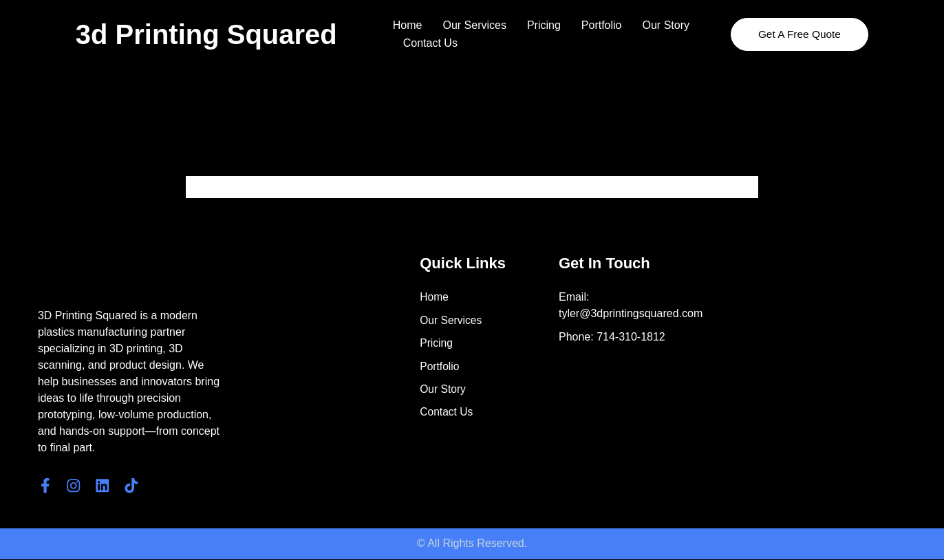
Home (408, 25)
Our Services (474, 25)
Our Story (666, 25)
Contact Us (430, 43)
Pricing (544, 25)
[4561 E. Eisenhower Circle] (822, 339)
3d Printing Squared (206, 34)
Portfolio (602, 25)
